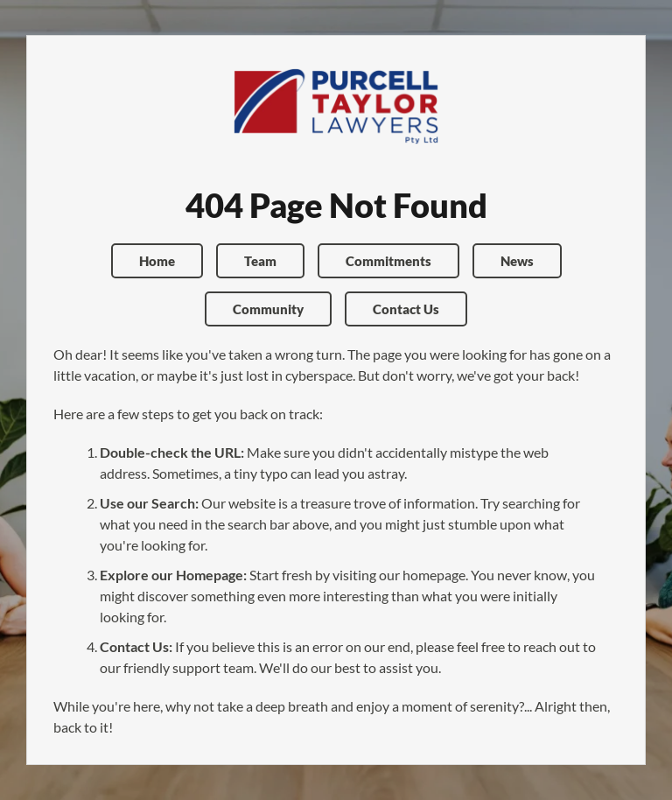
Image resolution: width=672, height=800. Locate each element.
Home (157, 261)
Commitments (388, 261)
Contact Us (406, 309)
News (517, 261)
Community (268, 309)
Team (260, 261)
